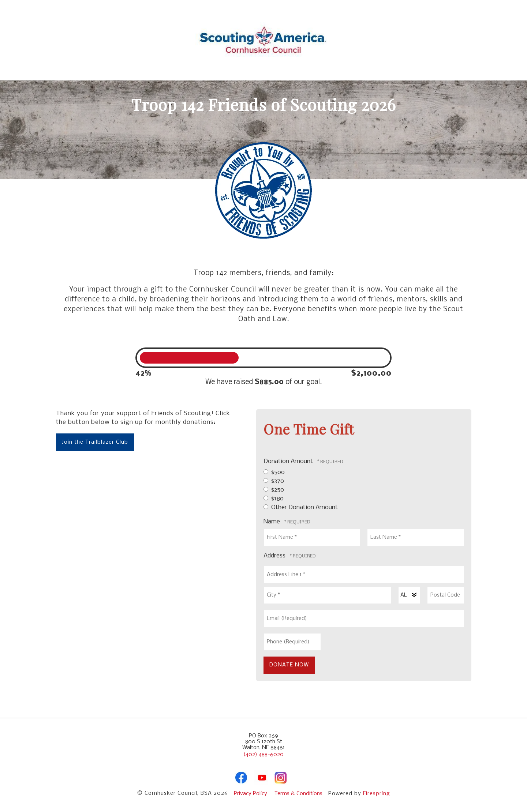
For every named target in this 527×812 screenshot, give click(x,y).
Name (272, 522)
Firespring (377, 794)
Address (275, 556)
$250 (274, 490)
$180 (274, 499)
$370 (274, 481)
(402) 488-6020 (263, 755)
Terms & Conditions (298, 794)
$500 (274, 472)
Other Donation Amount (301, 507)
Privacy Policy (251, 794)
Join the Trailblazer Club (95, 442)
